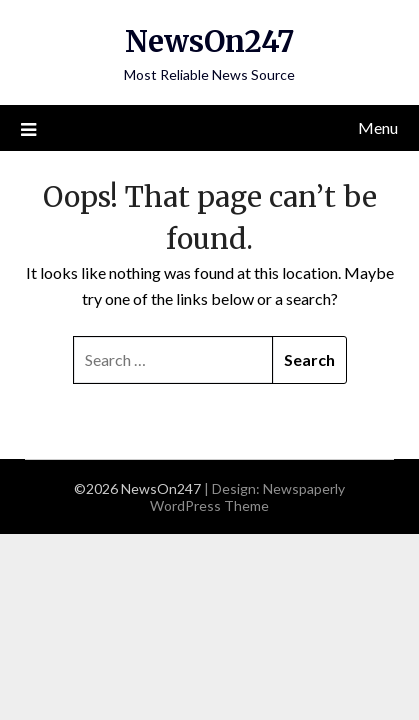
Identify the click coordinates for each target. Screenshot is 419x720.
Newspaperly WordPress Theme (247, 497)
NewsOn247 (209, 41)
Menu (378, 127)
